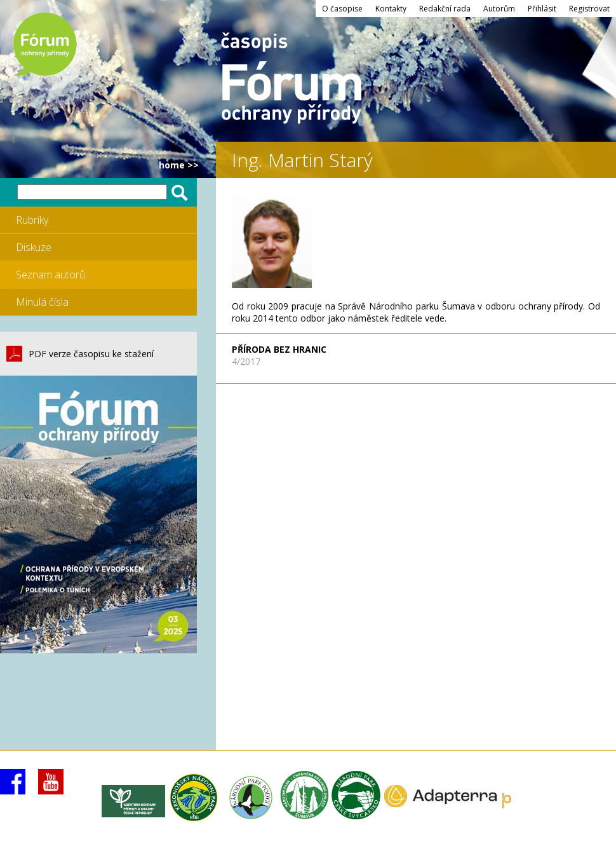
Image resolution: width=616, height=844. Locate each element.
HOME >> (179, 165)
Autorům (499, 9)
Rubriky (32, 220)
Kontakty (391, 9)
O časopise (342, 9)
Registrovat (589, 9)
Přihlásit (542, 9)
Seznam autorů (50, 275)
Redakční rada (445, 9)
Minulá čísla (42, 302)
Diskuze (34, 247)
